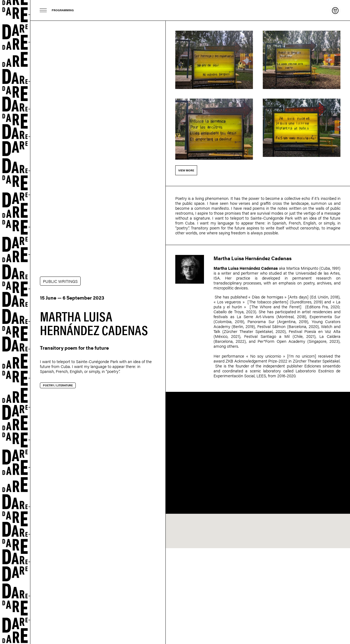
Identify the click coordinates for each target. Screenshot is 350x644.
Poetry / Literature (58, 385)
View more (186, 170)
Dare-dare (15, 322)
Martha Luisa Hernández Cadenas (253, 258)
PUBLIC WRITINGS (60, 281)
